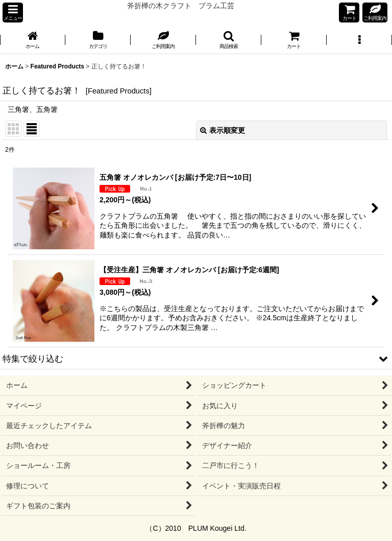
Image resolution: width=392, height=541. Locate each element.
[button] (13, 13)
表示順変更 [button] (223, 130)
